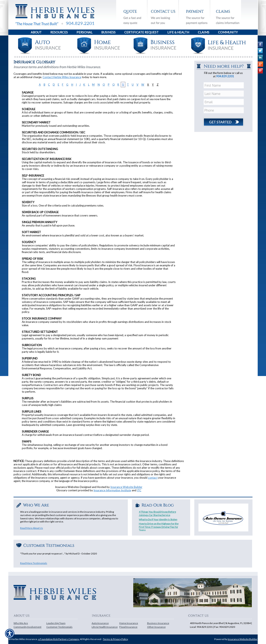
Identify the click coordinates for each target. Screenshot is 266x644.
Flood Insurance (128, 627)
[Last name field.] (224, 94)
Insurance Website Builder (126, 487)
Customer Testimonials (59, 627)
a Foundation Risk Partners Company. (59, 639)
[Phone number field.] (224, 110)
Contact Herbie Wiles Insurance (62, 77)
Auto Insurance (100, 623)
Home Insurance (129, 623)
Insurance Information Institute (112, 490)
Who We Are (21, 623)
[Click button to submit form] (224, 121)
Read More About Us (32, 528)
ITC (139, 490)
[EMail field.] (224, 102)
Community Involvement (27, 627)
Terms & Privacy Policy (115, 639)
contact (153, 478)
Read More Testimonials (34, 563)
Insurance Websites (67, 487)
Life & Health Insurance (105, 627)
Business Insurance (158, 623)
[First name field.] (224, 85)
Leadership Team (56, 623)
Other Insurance (156, 627)
